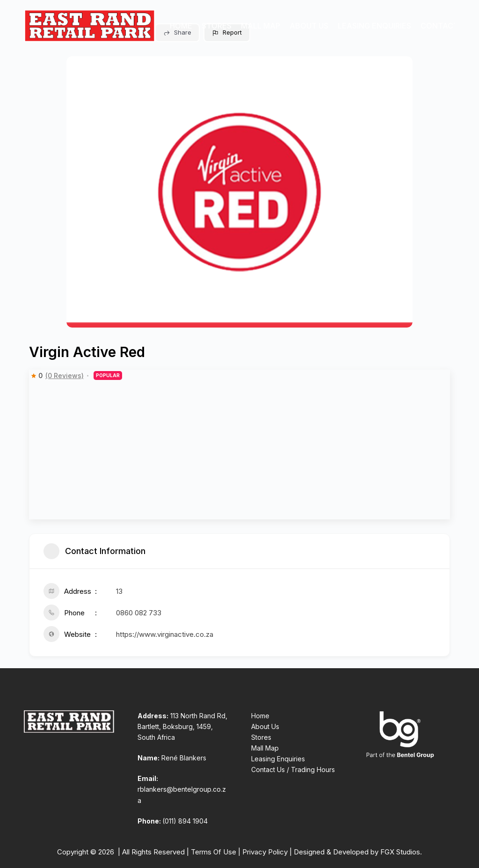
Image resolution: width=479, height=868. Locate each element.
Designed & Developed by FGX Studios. (358, 852)
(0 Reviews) (65, 376)
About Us (309, 26)
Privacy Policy (265, 852)
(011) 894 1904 (185, 821)
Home (181, 26)
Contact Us (445, 26)
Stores (217, 26)
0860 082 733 (139, 613)
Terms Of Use (214, 852)
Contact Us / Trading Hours (293, 770)
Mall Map (261, 26)
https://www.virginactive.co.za (165, 634)
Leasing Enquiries (374, 26)
